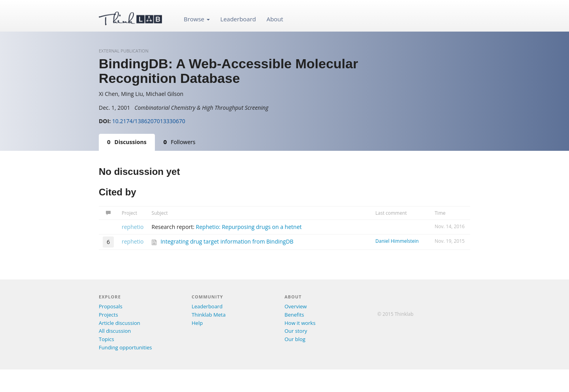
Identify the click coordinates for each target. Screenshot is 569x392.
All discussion (115, 331)
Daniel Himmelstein (397, 241)
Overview (296, 306)
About (275, 19)
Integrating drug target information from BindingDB (227, 241)
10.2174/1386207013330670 (149, 121)
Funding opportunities (125, 347)
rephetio (133, 227)
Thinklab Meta (209, 315)
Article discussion (120, 323)
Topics (106, 339)
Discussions (127, 142)
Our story (296, 331)
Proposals (111, 306)
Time (440, 213)
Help (197, 323)
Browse (197, 19)
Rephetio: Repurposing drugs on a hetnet (249, 227)
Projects (108, 315)
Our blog (295, 339)
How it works (300, 323)
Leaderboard (238, 19)
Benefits (294, 315)
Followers (180, 142)
